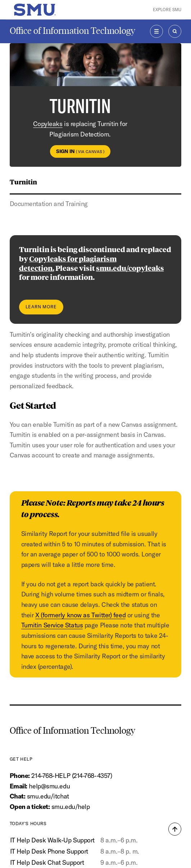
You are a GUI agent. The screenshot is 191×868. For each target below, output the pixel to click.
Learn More (41, 307)
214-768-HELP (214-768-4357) (72, 776)
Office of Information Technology (72, 31)
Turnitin (23, 182)
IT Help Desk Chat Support (47, 862)
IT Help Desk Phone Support (49, 851)
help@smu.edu (49, 786)
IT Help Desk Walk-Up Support (52, 840)
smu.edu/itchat (48, 796)
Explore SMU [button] (167, 10)
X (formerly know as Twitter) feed (80, 615)
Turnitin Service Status (52, 625)
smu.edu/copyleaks (130, 268)
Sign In (80, 151)
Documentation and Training (49, 204)
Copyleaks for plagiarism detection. (68, 263)
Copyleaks (48, 124)
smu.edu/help (71, 807)
